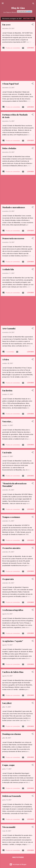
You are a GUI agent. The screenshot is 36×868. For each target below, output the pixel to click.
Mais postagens (18, 857)
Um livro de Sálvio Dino (13, 672)
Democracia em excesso (13, 238)
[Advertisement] (18, 66)
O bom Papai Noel (10, 84)
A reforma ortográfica (13, 610)
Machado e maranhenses (14, 207)
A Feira (6, 359)
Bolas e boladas (9, 148)
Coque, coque (8, 765)
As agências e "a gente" (13, 641)
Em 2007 (6, 25)
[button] (33, 25)
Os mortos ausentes (11, 548)
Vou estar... (7, 421)
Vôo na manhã (9, 827)
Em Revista (7, 390)
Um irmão (7, 452)
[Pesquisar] (33, 4)
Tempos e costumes (11, 517)
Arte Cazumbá (9, 328)
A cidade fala (8, 269)
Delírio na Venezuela (12, 796)
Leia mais (30, 48)
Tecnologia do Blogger (18, 864)
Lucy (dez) (7, 703)
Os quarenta (8, 579)
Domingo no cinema (12, 734)
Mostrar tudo (28, 19)
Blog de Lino (18, 8)
